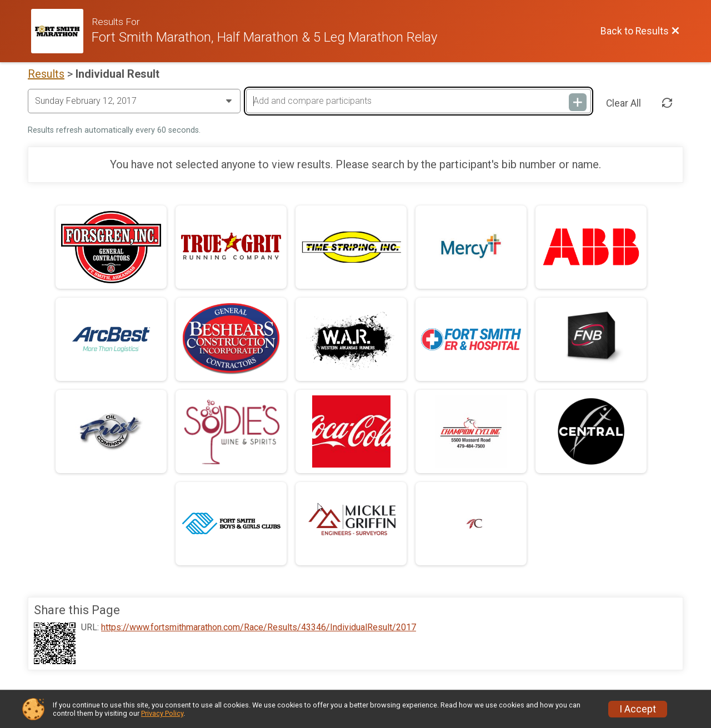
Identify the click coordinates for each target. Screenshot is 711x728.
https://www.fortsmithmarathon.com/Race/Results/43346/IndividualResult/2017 (259, 627)
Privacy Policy (162, 713)
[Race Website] (61, 31)
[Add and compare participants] (418, 101)
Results (46, 74)
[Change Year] (134, 101)
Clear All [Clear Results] (624, 103)
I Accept (638, 709)
